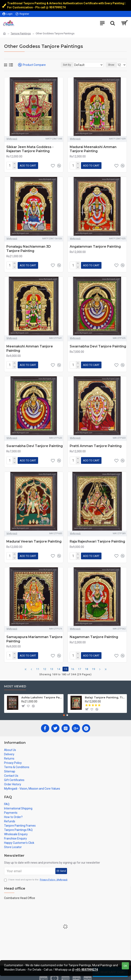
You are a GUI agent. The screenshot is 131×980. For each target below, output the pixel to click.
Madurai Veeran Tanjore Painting (34, 538)
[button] (64, 710)
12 (45, 664)
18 (87, 664)
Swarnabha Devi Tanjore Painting (98, 345)
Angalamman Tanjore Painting (95, 246)
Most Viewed (15, 682)
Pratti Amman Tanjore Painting (96, 443)
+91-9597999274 (87, 970)
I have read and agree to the (36, 875)
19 (93, 664)
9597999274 (58, 7)
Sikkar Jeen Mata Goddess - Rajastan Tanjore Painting (30, 149)
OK (125, 966)
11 (38, 664)
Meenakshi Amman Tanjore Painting (30, 347)
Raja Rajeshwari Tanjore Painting (97, 538)
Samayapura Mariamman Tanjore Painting (34, 635)
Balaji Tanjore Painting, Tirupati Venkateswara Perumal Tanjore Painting (105, 693)
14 (59, 664)
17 (80, 664)
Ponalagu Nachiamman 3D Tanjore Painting (29, 248)
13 (52, 664)
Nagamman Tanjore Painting (94, 633)
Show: (111, 65)
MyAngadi (12, 139)
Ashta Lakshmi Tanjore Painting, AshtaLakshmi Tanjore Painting (42, 693)
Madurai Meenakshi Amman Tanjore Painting (93, 149)
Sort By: (67, 65)
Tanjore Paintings (21, 33)
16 (73, 664)
